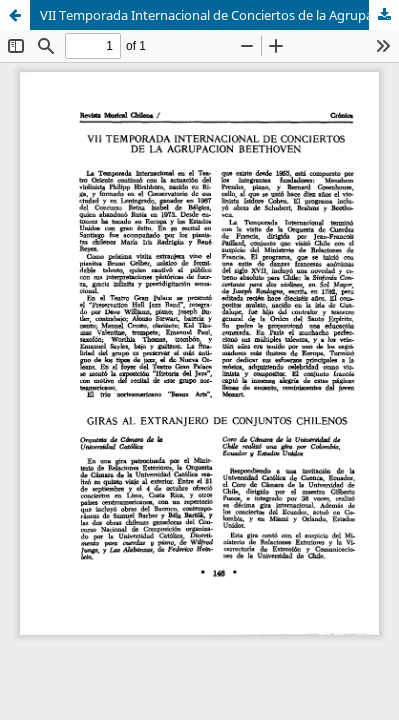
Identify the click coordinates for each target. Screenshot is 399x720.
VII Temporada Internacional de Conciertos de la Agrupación (219, 15)
